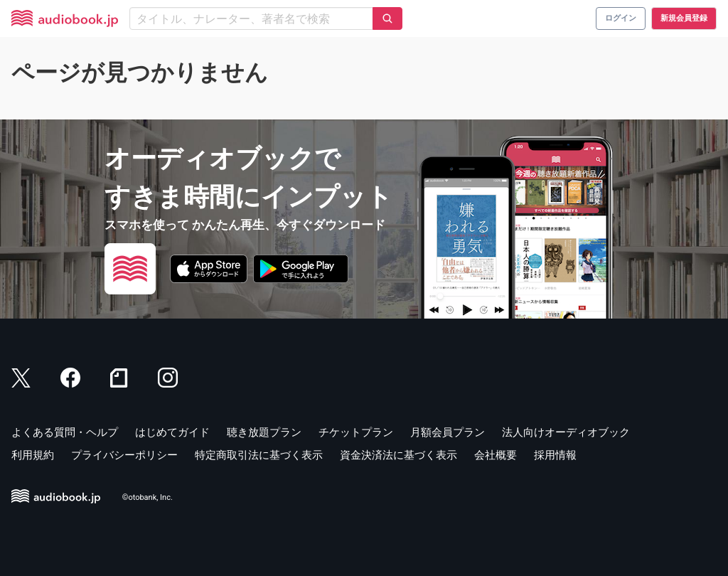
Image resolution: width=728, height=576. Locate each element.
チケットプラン (356, 432)
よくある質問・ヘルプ (65, 432)
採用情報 (555, 455)
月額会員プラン (448, 432)
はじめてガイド (172, 432)
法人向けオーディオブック (566, 432)
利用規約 (33, 455)
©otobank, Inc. (148, 497)
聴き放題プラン (264, 432)
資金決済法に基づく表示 (398, 455)
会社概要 (496, 455)
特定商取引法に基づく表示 (259, 455)
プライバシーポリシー (124, 455)
